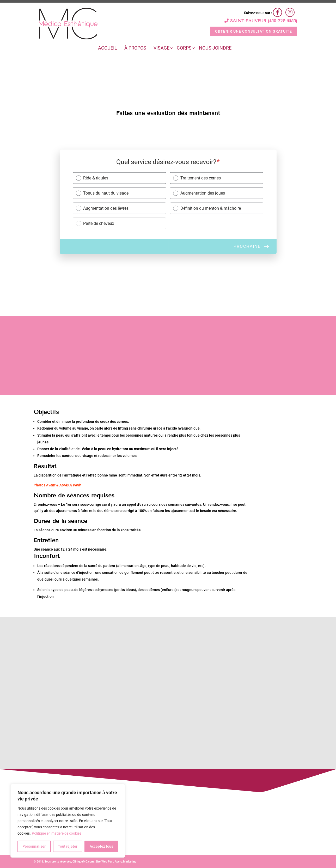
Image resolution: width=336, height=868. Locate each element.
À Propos (135, 48)
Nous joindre (215, 48)
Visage (161, 48)
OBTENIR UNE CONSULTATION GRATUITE (253, 31)
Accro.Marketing (126, 862)
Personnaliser (34, 846)
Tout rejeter (68, 846)
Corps (184, 48)
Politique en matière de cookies (57, 833)
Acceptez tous (101, 846)
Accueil (108, 48)
